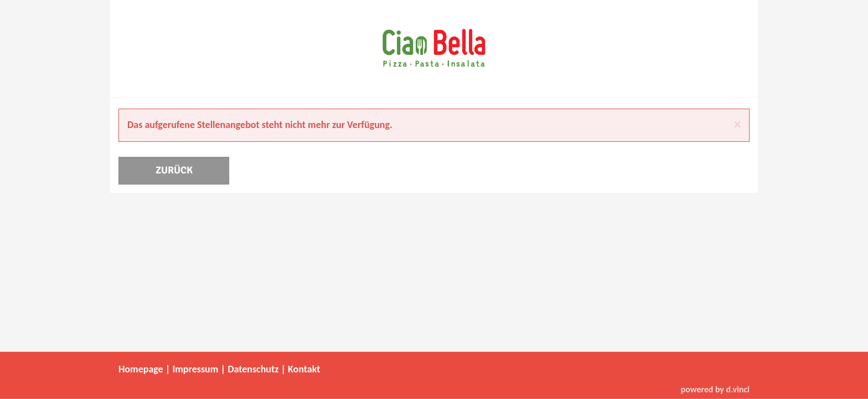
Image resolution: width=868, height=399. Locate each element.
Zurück (174, 170)
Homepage (141, 369)
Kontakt (304, 369)
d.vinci (738, 389)
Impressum (195, 369)
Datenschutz (253, 369)
